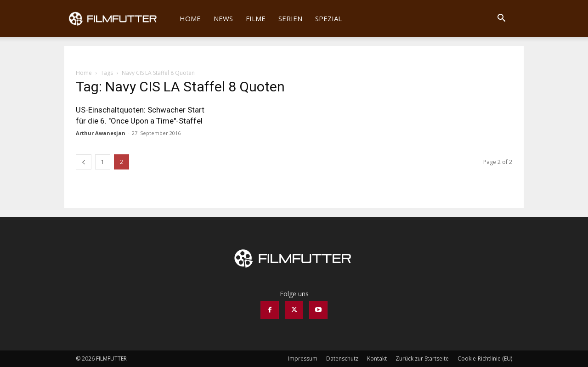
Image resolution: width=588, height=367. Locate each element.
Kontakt (377, 359)
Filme (256, 18)
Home (190, 18)
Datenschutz (342, 359)
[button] (501, 19)
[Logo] (119, 18)
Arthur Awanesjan (101, 133)
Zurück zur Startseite (422, 359)
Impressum (303, 359)
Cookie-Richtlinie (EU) (485, 359)
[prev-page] (84, 162)
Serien (290, 18)
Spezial (328, 18)
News (223, 18)
